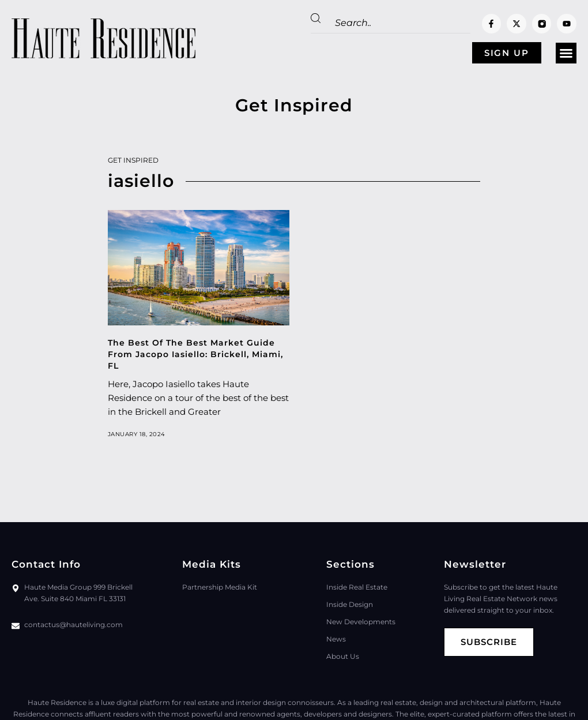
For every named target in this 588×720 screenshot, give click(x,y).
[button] (566, 53)
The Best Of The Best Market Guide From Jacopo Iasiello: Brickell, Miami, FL (195, 354)
